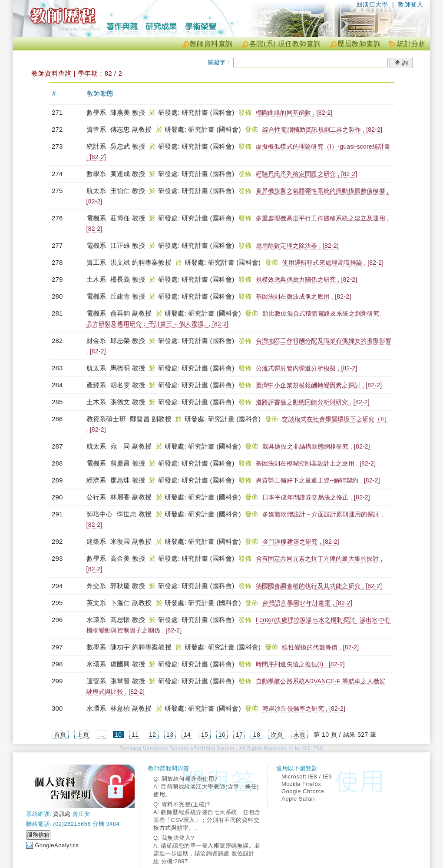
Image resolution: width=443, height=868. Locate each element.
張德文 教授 (128, 402)
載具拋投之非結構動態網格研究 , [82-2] (316, 446)
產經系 (97, 385)
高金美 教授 (128, 558)
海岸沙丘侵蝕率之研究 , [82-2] (304, 708)
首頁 (60, 735)
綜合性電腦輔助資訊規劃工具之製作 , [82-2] (322, 130)
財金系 (97, 341)
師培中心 (101, 514)
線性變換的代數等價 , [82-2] (320, 647)
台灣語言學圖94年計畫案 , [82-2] (307, 603)
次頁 (277, 735)
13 (170, 735)
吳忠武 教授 (128, 146)
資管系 (97, 129)
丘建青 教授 (128, 296)
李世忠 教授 (134, 514)
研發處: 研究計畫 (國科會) (197, 112)
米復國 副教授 (131, 541)
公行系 (97, 497)
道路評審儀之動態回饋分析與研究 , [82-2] (313, 402)
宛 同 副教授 (131, 446)
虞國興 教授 (128, 664)
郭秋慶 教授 (128, 586)
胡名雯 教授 (128, 385)
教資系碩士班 (107, 419)
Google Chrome (303, 791)
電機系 (97, 218)
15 (205, 735)
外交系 (97, 586)
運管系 (97, 681)
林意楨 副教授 (131, 708)
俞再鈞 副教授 (131, 313)
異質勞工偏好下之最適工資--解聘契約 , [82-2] (318, 480)
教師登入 (410, 4)
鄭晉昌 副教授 (151, 419)
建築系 (97, 541)
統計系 (97, 146)
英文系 (97, 603)
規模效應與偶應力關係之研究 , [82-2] (307, 279)
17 (240, 735)
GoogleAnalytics (57, 845)
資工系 (97, 262)
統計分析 (411, 44)
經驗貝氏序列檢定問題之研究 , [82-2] (307, 174)
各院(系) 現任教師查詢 (285, 44)
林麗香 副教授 (131, 497)
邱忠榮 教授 (128, 341)
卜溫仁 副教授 (131, 603)
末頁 (299, 735)
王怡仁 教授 (128, 191)
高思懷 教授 (128, 620)
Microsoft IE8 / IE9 (307, 777)
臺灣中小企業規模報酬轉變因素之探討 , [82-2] (319, 385)
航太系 (97, 191)
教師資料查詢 (211, 44)
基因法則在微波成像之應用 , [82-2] (304, 296)
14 (187, 735)
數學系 (97, 112)
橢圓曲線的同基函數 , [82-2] (294, 113)
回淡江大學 (372, 4)
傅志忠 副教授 (131, 129)
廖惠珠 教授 (128, 480)
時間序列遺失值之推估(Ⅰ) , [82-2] (300, 664)
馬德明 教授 (128, 368)
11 (135, 735)
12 (153, 735)
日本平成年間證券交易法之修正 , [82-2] (316, 497)
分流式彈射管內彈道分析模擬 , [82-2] (307, 368)
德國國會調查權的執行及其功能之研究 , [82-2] (319, 586)
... (102, 735)
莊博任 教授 (128, 218)
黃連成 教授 (128, 174)
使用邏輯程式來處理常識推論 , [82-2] (333, 263)
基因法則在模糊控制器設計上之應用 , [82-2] (316, 463)
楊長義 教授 (128, 279)
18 (257, 735)
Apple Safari (298, 799)
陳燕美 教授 (128, 112)
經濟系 (97, 480)
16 (222, 735)
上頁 (83, 735)
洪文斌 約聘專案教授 (141, 262)
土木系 (97, 279)
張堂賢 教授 (128, 681)
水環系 (97, 620)
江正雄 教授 (128, 245)
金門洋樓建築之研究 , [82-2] (301, 542)
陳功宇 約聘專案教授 (141, 647)
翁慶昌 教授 (128, 463)
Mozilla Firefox (301, 784)
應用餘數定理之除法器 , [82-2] (297, 246)
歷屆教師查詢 (359, 44)
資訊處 (62, 814)
